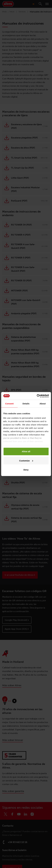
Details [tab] (26, 404)
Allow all (26, 451)
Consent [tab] (9, 404)
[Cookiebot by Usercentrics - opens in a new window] (37, 396)
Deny (26, 470)
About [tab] (43, 404)
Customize (26, 461)
